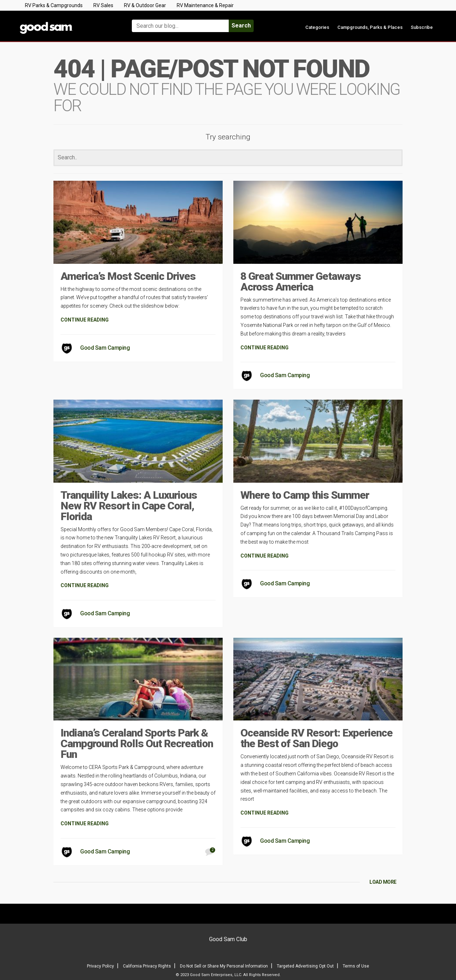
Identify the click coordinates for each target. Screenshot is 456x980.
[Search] (228, 158)
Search (241, 25)
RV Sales (103, 5)
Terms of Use (356, 966)
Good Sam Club (228, 939)
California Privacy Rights (147, 966)
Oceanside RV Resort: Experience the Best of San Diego (317, 738)
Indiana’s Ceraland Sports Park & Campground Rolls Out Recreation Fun (137, 743)
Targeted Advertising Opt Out (305, 966)
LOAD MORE (383, 882)
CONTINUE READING (85, 320)
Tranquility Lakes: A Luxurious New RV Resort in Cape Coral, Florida (129, 506)
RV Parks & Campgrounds (54, 5)
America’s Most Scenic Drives (128, 276)
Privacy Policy (100, 966)
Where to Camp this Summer (305, 495)
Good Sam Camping (105, 348)
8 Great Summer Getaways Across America (301, 281)
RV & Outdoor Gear (145, 5)
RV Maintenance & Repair (205, 5)
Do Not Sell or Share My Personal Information (224, 966)
